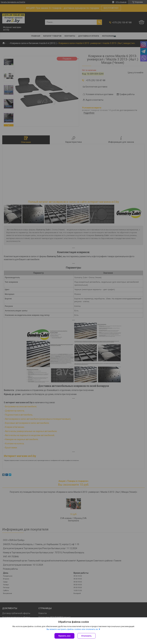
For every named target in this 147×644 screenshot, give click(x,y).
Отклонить (86, 636)
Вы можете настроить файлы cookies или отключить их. (72, 629)
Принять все (64, 636)
